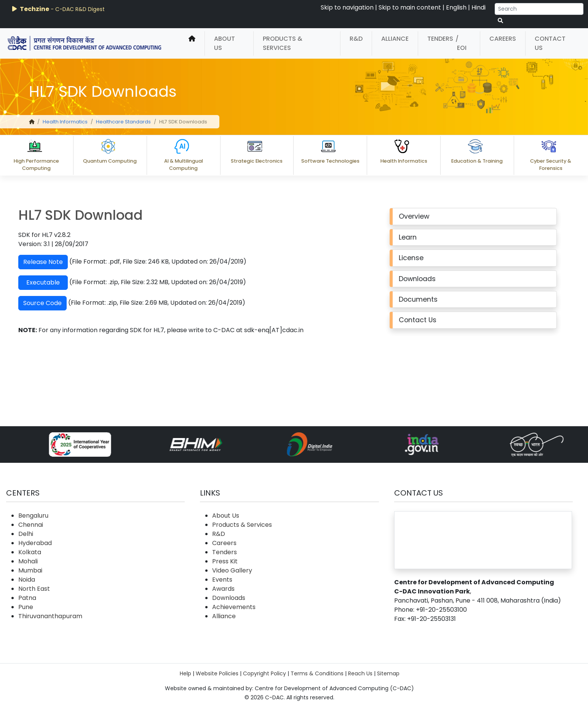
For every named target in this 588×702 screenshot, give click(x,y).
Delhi (26, 534)
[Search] (539, 9)
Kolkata (30, 552)
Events (222, 580)
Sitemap (388, 673)
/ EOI (461, 43)
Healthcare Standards (123, 122)
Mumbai (30, 570)
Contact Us (550, 43)
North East (34, 589)
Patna (27, 598)
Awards (223, 589)
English (456, 7)
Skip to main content (410, 7)
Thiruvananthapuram (50, 616)
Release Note (32, 262)
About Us (224, 43)
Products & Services (283, 43)
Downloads (229, 598)
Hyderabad (35, 543)
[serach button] (500, 21)
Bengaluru (33, 516)
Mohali (28, 561)
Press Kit (225, 561)
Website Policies (217, 673)
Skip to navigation (347, 7)
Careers (503, 39)
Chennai (31, 525)
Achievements (234, 607)
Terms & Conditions (317, 673)
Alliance (395, 39)
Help (185, 673)
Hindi (479, 7)
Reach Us (360, 673)
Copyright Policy (264, 673)
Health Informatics (65, 122)
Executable (32, 282)
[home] (192, 43)
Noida (27, 580)
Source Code (31, 303)
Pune (26, 607)
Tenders (440, 39)
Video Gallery (232, 570)
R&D (356, 39)
